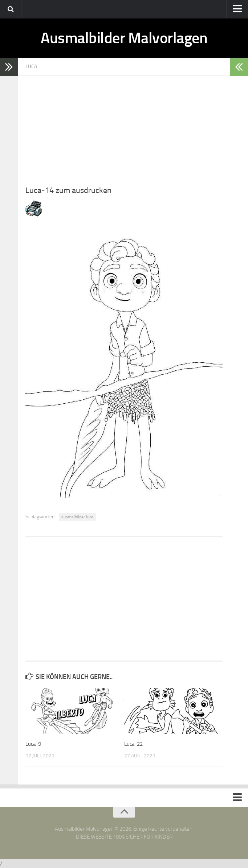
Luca (31, 67)
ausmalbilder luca (77, 517)
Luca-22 (133, 744)
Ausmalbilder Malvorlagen (124, 38)
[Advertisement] (124, 127)
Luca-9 (33, 744)
